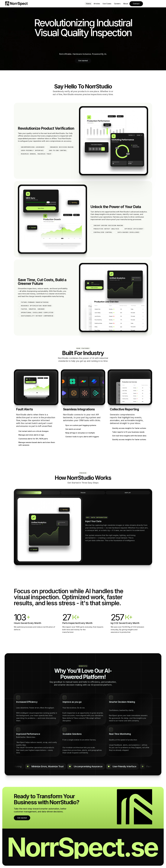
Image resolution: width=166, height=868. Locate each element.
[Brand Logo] (16, 4)
